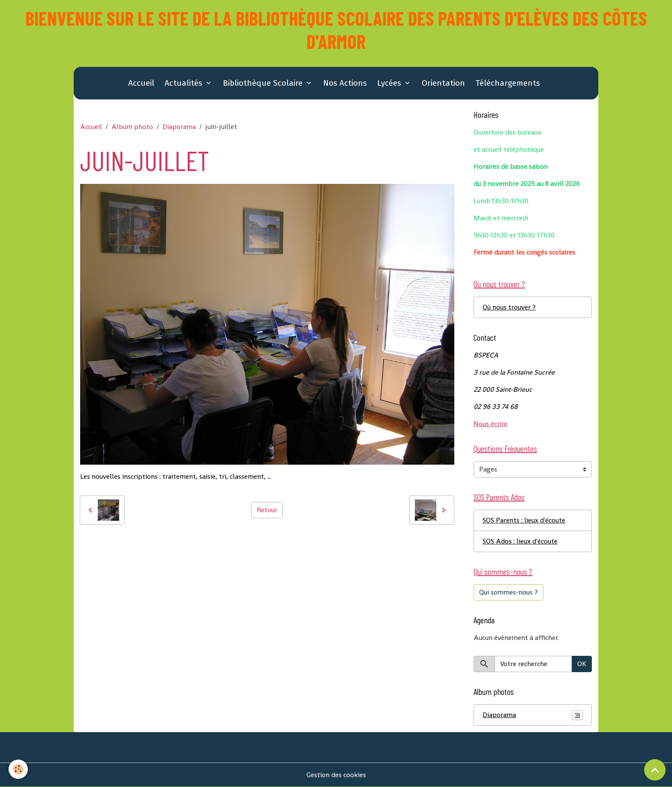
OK (582, 664)
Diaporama (179, 127)
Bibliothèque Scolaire (264, 83)
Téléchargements (508, 83)
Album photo (132, 127)
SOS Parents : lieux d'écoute (524, 520)
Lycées (390, 83)
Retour (267, 510)
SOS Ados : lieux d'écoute (520, 541)
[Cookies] (18, 769)
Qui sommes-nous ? (508, 592)
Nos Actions (345, 83)
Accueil (141, 83)
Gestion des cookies (336, 775)
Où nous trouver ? (509, 307)
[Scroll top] (655, 770)
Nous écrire (490, 424)
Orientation (443, 83)
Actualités (184, 83)
